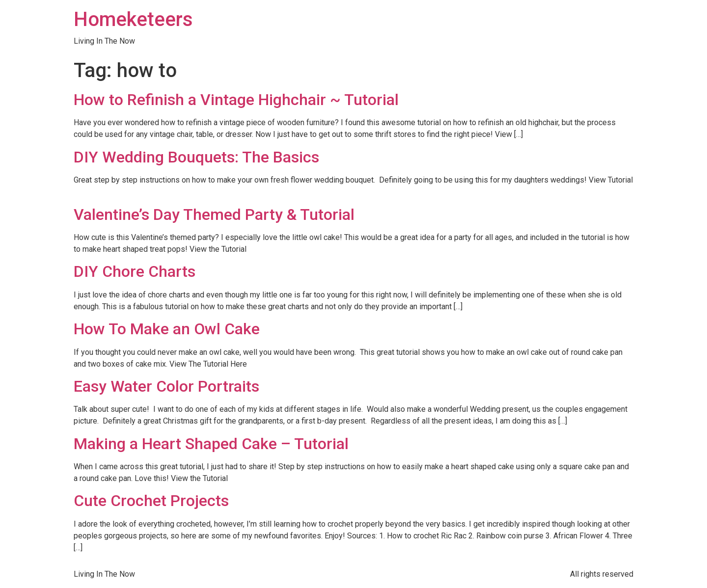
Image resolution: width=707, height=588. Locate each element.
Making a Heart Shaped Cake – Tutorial (211, 444)
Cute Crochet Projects (151, 501)
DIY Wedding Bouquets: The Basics (196, 157)
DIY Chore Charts (135, 271)
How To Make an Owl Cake (167, 329)
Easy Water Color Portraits (166, 386)
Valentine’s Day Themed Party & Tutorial (214, 214)
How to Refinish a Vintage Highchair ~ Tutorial (236, 100)
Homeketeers (133, 19)
